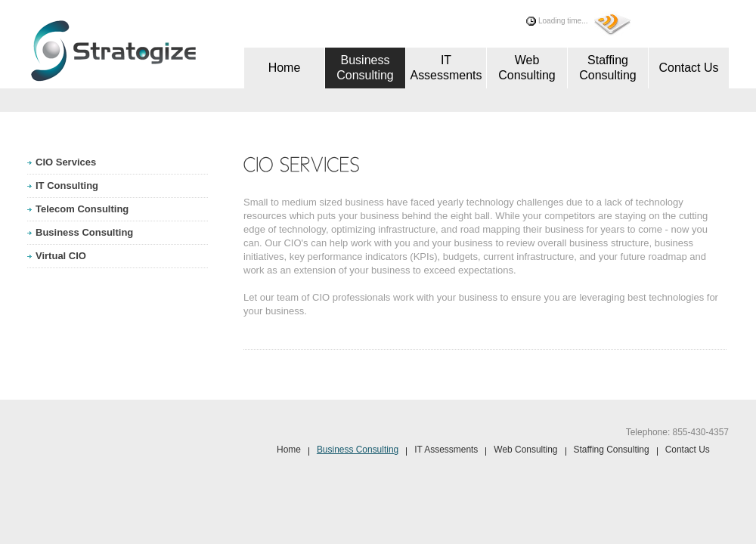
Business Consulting (365, 68)
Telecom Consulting (82, 209)
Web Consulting (527, 68)
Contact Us (688, 68)
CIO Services (66, 162)
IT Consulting (67, 185)
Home (285, 68)
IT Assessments (446, 68)
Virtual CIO (61, 256)
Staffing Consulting (608, 68)
